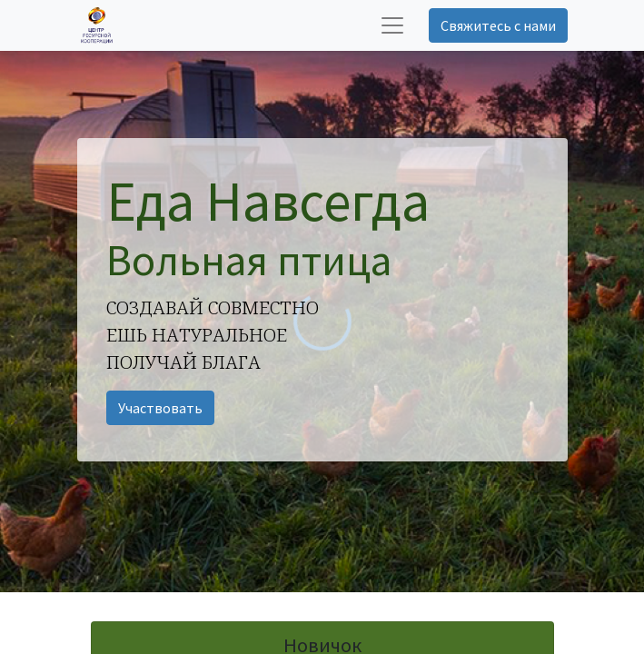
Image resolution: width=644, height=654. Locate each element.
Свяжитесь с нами (498, 25)
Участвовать (160, 408)
